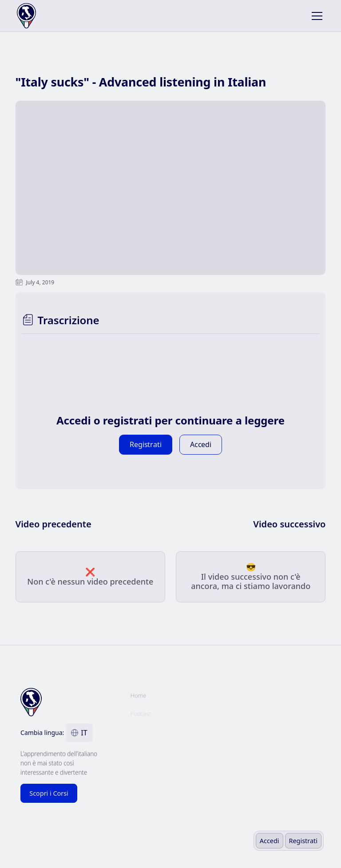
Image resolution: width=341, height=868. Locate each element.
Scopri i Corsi (49, 793)
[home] (47, 16)
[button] (315, 16)
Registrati (303, 841)
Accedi (270, 841)
